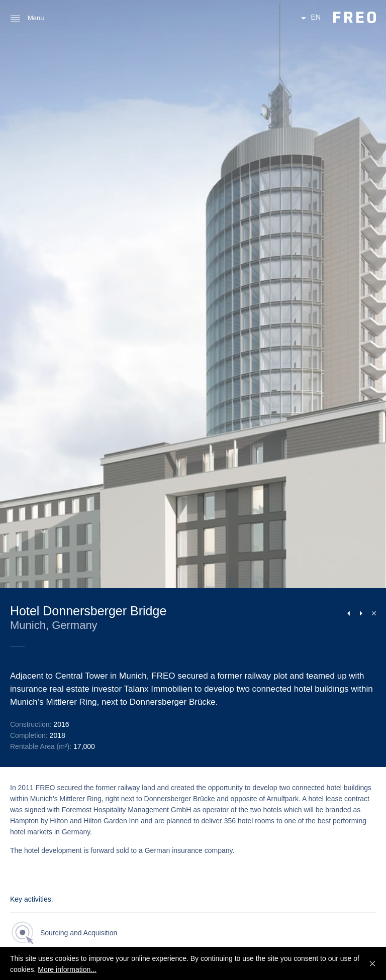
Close (372, 613)
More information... (67, 969)
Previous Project (348, 613)
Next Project (361, 613)
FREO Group (355, 17)
